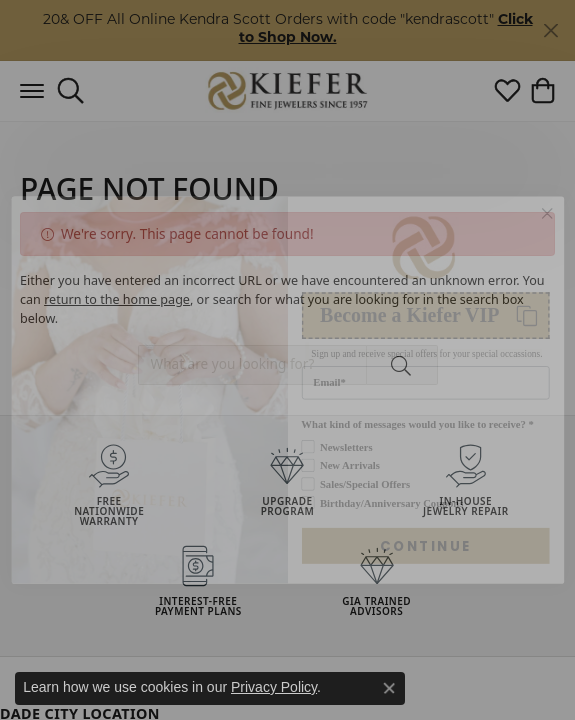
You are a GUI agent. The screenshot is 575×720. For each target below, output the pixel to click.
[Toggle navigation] (32, 91)
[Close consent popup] (389, 688)
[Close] (550, 30)
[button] (70, 91)
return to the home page (117, 299)
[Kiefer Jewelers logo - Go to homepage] (287, 90)
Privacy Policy (274, 687)
